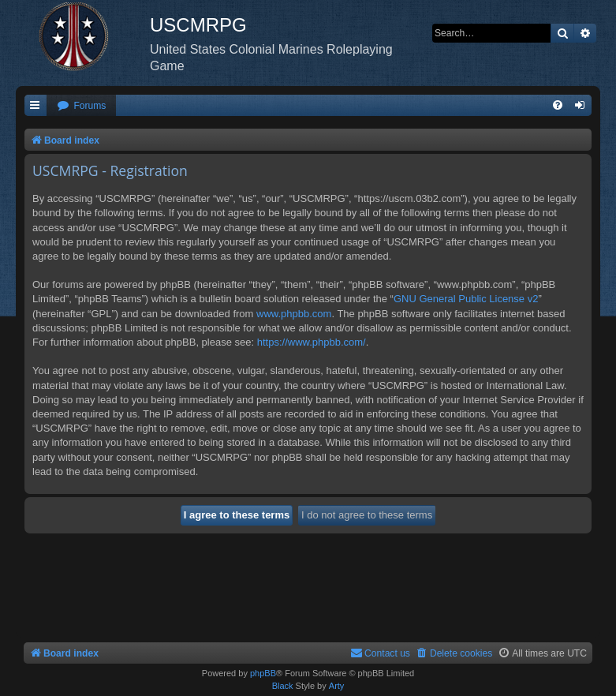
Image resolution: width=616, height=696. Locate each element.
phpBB (263, 673)
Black (283, 686)
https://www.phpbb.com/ (312, 342)
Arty (337, 686)
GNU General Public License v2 (466, 299)
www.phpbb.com (294, 314)
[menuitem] (81, 106)
